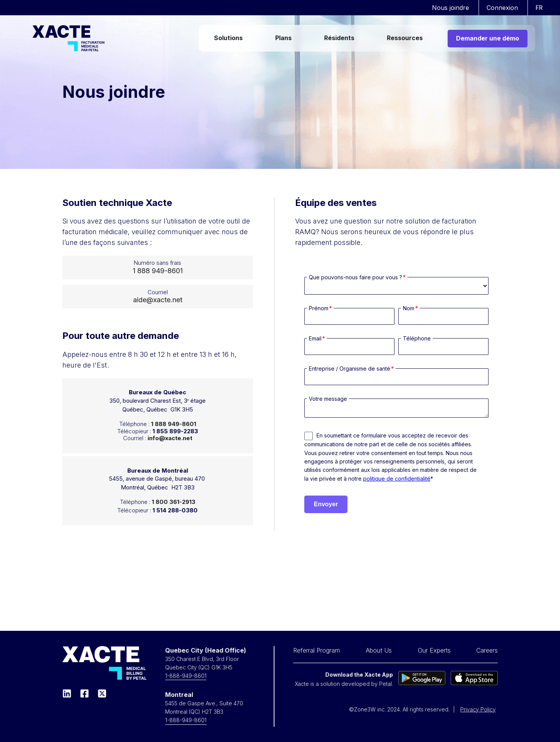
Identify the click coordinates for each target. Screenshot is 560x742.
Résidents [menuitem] (339, 38)
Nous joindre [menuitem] (450, 8)
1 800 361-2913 (174, 502)
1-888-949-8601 (186, 676)
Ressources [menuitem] (405, 38)
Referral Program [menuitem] (317, 650)
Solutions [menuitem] (228, 38)
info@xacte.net (170, 438)
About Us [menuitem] (379, 650)
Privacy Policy (478, 709)
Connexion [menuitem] (502, 8)
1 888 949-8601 (158, 271)
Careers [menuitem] (487, 650)
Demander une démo (488, 38)
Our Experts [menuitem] (434, 650)
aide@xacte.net (158, 300)
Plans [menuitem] (283, 38)
